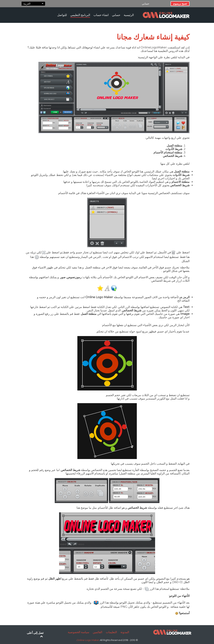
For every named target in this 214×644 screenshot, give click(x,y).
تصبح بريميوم (180, 4)
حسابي (146, 4)
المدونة (125, 632)
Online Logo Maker (88, 640)
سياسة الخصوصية (78, 632)
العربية (33, 4)
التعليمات (111, 632)
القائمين (97, 632)
